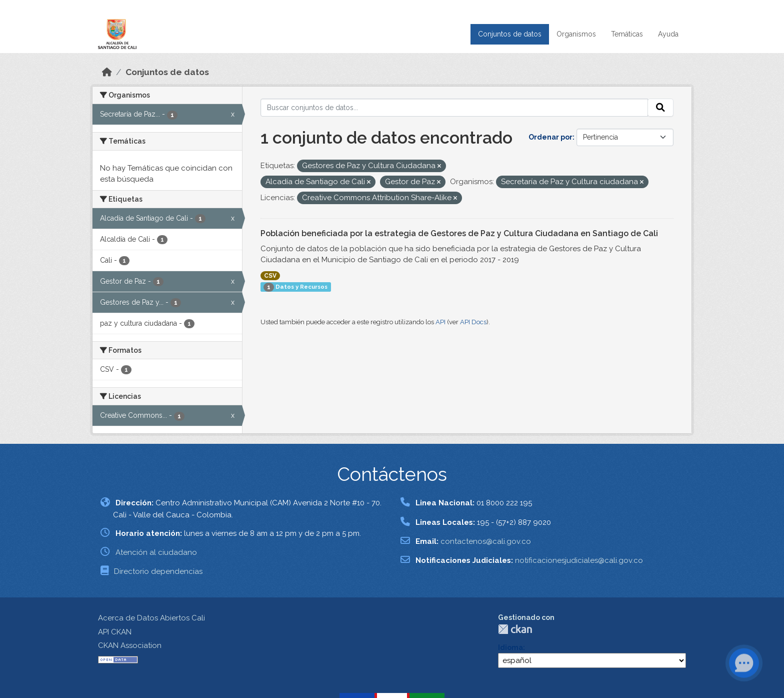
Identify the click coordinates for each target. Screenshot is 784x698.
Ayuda (668, 34)
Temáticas (627, 34)
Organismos (576, 34)
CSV (270, 276)
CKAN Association (130, 645)
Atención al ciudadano (156, 552)
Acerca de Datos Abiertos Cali (151, 618)
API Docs (473, 322)
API (440, 322)
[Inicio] (107, 72)
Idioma (510, 647)
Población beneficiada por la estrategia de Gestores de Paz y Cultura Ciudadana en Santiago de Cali (459, 233)
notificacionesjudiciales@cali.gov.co (579, 560)
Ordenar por (550, 137)
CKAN (515, 629)
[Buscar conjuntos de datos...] (454, 108)
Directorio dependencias (158, 571)
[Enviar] (660, 108)
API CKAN (115, 632)
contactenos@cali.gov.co (486, 541)
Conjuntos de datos (510, 34)
